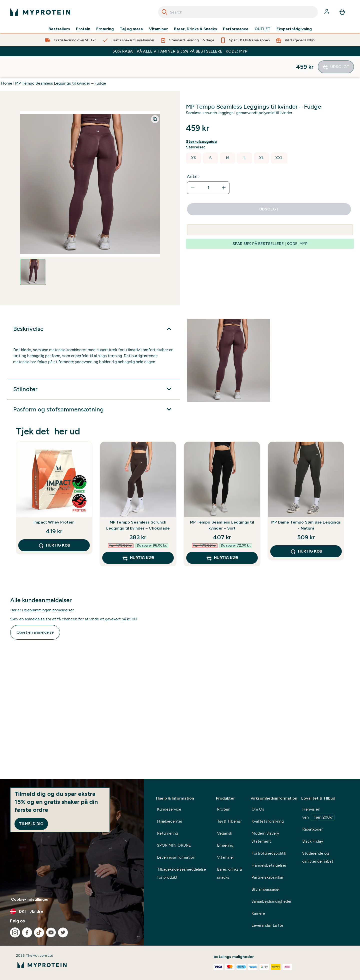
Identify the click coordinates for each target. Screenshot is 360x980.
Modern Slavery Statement (265, 837)
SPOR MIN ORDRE (174, 845)
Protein (83, 29)
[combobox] (238, 12)
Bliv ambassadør (266, 889)
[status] (208, 167)
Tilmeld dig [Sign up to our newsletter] (31, 824)
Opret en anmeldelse (35, 611)
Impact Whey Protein (54, 501)
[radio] (193, 137)
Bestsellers (59, 29)
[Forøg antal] (224, 167)
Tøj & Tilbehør (229, 821)
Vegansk (224, 833)
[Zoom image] (155, 98)
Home (7, 62)
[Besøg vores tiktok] (39, 932)
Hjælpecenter (170, 821)
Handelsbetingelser (269, 865)
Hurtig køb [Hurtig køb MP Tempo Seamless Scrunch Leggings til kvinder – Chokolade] (138, 537)
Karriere (258, 913)
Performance (236, 29)
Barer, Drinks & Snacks (195, 29)
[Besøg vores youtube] (51, 932)
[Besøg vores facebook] (27, 932)
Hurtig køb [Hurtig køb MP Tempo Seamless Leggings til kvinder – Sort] (222, 537)
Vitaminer (158, 29)
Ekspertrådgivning (294, 29)
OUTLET (262, 29)
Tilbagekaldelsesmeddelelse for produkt (181, 873)
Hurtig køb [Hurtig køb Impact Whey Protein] (54, 524)
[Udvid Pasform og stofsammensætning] (94, 388)
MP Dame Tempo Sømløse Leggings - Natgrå (306, 504)
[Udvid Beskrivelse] (94, 308)
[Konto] (327, 12)
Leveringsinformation (176, 857)
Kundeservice (169, 809)
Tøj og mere (131, 29)
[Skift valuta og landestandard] (72, 911)
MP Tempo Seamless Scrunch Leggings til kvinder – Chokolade (138, 504)
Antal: (193, 155)
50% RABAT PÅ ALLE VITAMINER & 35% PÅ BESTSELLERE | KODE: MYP (180, 51)
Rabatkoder (312, 829)
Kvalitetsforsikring (268, 821)
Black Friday (313, 841)
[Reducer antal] (193, 167)
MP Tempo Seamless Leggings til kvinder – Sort (222, 504)
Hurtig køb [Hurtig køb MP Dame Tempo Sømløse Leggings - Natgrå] (306, 530)
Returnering (167, 833)
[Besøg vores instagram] (15, 932)
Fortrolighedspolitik (269, 853)
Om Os (258, 809)
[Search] (164, 12)
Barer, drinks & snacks (229, 873)
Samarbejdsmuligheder (271, 901)
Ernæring (105, 29)
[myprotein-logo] (40, 12)
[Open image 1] (33, 251)
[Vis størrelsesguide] (202, 121)
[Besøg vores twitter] (63, 932)
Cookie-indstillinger (30, 899)
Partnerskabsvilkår (267, 877)
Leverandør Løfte (267, 925)
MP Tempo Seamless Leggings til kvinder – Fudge (61, 62)
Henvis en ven (318, 814)
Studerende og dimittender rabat (318, 857)
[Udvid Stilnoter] (94, 368)
